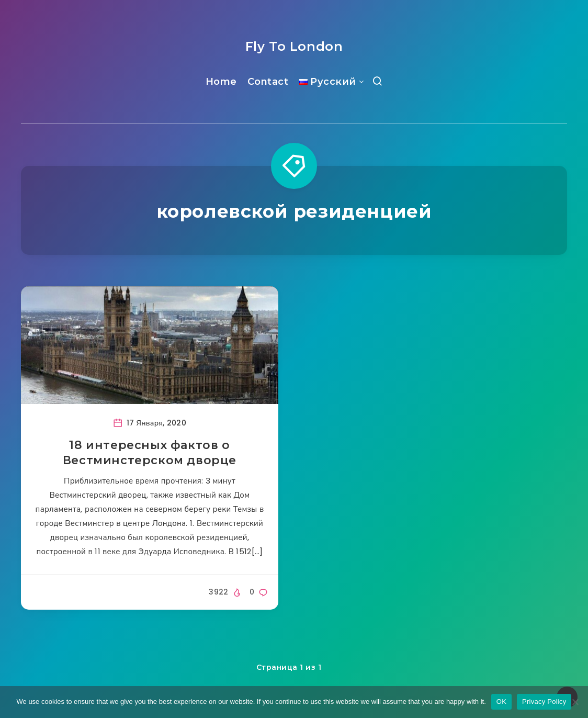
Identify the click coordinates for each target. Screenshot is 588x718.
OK (501, 702)
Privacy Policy (544, 702)
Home (221, 82)
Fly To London (294, 46)
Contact (268, 82)
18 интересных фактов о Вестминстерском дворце (150, 453)
